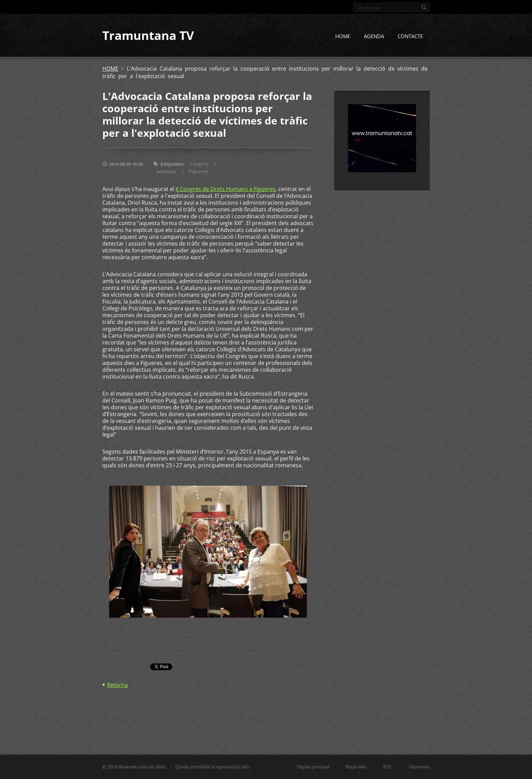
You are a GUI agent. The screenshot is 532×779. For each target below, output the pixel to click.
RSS (387, 767)
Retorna (117, 685)
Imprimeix (419, 767)
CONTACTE (410, 36)
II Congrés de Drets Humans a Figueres (226, 189)
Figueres (199, 172)
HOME (343, 36)
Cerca (424, 7)
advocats (167, 172)
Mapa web (356, 767)
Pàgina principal (313, 767)
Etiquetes (172, 164)
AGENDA (374, 36)
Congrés (199, 164)
